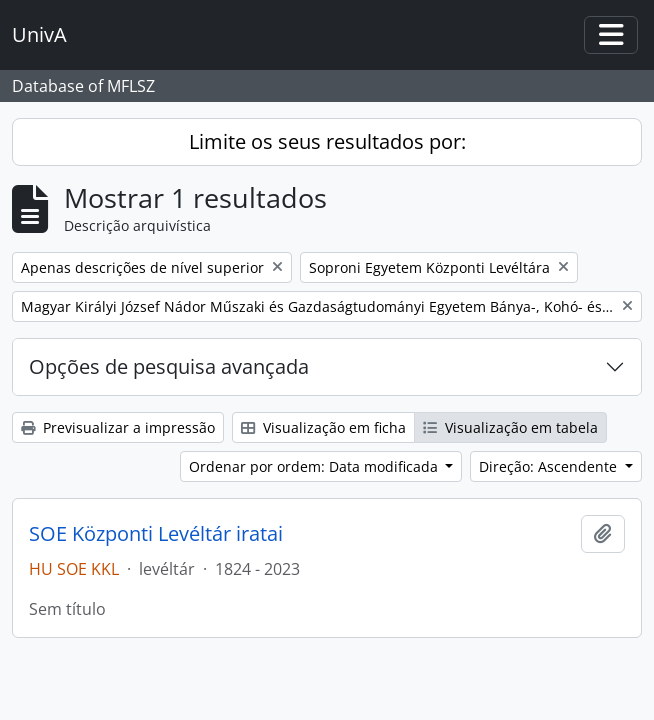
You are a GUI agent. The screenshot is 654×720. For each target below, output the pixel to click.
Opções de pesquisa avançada (169, 366)
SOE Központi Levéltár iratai (156, 534)
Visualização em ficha (323, 427)
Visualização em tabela (510, 427)
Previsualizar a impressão (118, 427)
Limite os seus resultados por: (327, 141)
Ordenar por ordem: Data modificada (315, 466)
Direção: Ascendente (550, 466)
